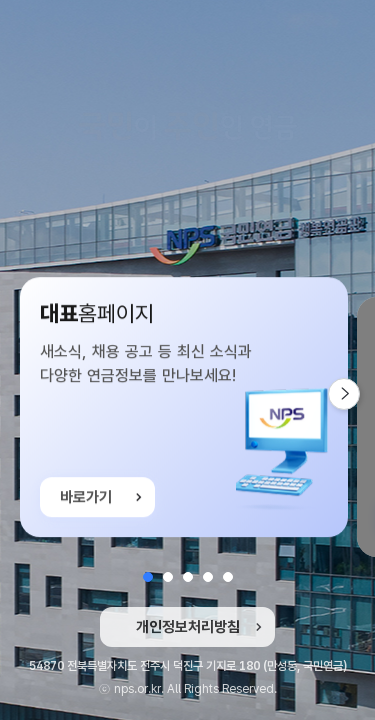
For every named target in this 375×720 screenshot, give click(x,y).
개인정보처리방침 (188, 627)
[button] (148, 577)
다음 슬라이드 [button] (359, 394)
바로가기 (86, 499)
